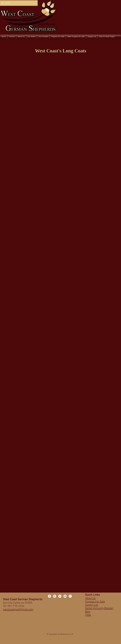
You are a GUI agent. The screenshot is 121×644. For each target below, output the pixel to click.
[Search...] (19, 3)
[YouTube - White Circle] (65, 596)
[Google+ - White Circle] (70, 596)
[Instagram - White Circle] (55, 596)
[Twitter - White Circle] (60, 596)
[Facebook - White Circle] (49, 596)
